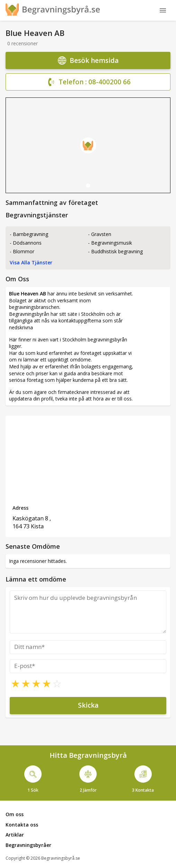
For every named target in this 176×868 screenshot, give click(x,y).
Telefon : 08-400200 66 (88, 82)
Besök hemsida (88, 60)
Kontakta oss (22, 825)
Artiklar (15, 835)
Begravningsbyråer (28, 845)
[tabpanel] (88, 145)
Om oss (15, 814)
